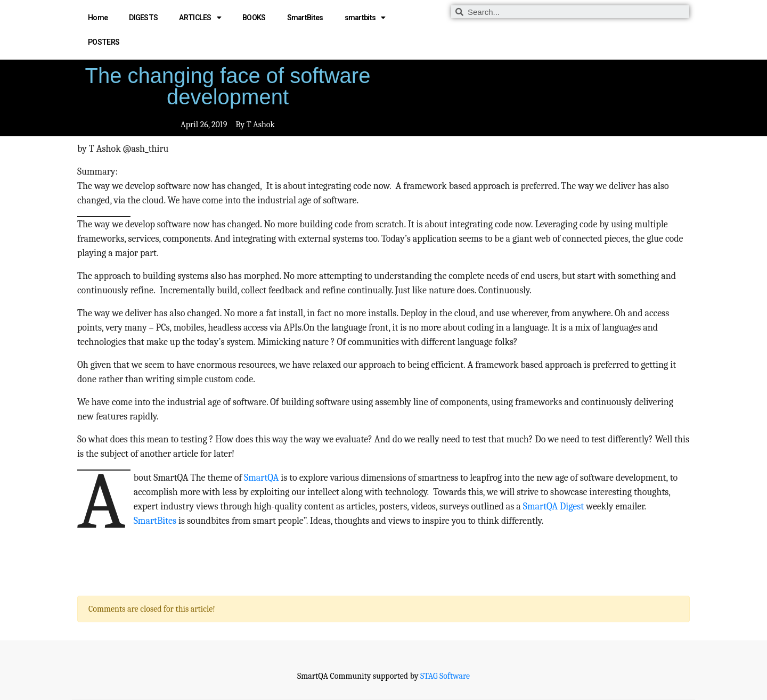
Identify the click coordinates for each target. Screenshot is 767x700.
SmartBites (305, 18)
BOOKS (254, 18)
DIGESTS (143, 18)
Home (98, 18)
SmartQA (261, 478)
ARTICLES (200, 18)
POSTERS (104, 42)
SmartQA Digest (553, 507)
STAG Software (445, 676)
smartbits (365, 18)
